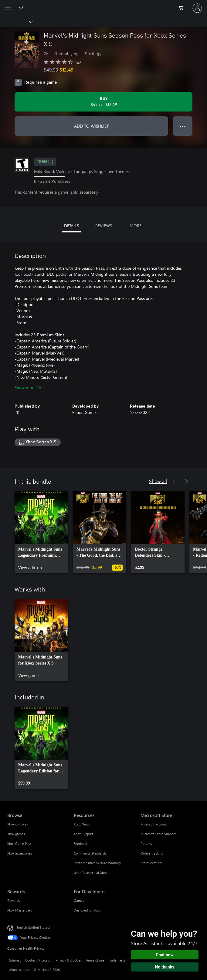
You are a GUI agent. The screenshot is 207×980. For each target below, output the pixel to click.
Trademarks (117, 960)
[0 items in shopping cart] (183, 8)
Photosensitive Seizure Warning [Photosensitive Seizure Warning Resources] (97, 863)
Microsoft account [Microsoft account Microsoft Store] (154, 824)
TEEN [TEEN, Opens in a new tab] (45, 162)
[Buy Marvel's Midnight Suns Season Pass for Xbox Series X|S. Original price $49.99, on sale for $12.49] (103, 102)
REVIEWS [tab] (104, 226)
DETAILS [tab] (71, 226)
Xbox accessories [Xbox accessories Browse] (20, 853)
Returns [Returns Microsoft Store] (146, 843)
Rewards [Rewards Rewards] (14, 900)
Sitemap (15, 960)
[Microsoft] (103, 5)
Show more (28, 387)
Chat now (165, 955)
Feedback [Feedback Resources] (81, 843)
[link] (41, 532)
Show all (158, 481)
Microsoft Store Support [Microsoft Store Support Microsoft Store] (158, 834)
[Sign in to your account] (197, 8)
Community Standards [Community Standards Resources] (90, 853)
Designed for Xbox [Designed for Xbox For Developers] (87, 910)
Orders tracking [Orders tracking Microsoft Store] (152, 853)
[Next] (186, 482)
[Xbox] (16, 22)
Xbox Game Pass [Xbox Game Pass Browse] (19, 843)
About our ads (19, 970)
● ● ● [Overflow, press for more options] (183, 126)
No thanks (165, 967)
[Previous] (174, 482)
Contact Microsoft (38, 960)
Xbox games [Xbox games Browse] (16, 834)
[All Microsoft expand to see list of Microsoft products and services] (8, 8)
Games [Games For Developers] (79, 900)
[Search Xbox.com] (21, 8)
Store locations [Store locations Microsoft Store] (152, 863)
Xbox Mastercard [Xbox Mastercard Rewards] (20, 910)
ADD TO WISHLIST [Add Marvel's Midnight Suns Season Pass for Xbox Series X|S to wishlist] (91, 126)
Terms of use (95, 960)
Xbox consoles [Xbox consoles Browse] (18, 824)
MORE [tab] (136, 226)
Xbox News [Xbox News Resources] (82, 824)
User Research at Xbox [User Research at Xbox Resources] (90, 873)
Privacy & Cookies (69, 960)
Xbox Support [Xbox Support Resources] (83, 834)
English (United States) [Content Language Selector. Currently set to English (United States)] (33, 927)
